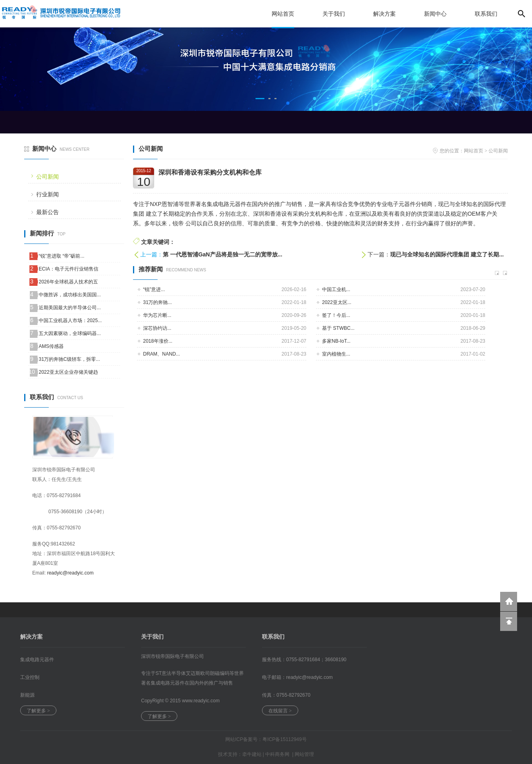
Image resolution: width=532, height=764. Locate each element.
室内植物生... (336, 354)
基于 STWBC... (338, 328)
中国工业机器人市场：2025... (70, 321)
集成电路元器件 (37, 660)
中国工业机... (336, 289)
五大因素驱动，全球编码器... (70, 333)
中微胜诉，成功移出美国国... (70, 295)
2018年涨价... (158, 341)
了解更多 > (38, 711)
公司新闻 (48, 177)
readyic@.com (310, 677)
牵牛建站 (252, 754)
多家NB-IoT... (336, 341)
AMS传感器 (51, 346)
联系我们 (486, 14)
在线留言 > (280, 711)
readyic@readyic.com (71, 573)
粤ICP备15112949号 (284, 739)
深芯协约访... (157, 328)
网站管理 (304, 754)
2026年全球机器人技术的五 (68, 282)
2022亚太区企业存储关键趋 (68, 372)
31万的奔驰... (157, 302)
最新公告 (48, 212)
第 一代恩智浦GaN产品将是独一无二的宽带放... (222, 254)
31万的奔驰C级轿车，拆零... (69, 359)
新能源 (27, 695)
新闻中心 (435, 14)
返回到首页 (509, 602)
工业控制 (30, 677)
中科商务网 (277, 754)
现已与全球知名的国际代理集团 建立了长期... (447, 254)
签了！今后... (336, 315)
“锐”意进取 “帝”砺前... (61, 256)
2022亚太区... (337, 302)
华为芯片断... (157, 315)
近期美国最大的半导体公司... (70, 308)
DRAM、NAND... (161, 354)
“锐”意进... (154, 289)
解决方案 (384, 14)
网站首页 (283, 14)
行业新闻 (48, 194)
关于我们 (334, 14)
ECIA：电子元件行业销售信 (69, 269)
